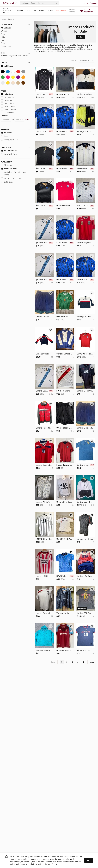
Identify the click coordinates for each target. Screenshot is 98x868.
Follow (80, 37)
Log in (86, 3)
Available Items (9, 169)
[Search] (42, 3)
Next (92, 662)
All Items (6, 133)
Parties (50, 11)
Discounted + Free (10, 140)
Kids (34, 11)
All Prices (7, 94)
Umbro (11, 19)
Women (20, 11)
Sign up (93, 3)
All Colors (7, 66)
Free (4, 136)
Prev (53, 662)
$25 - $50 (7, 100)
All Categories (7, 28)
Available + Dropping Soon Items (14, 173)
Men (28, 11)
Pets (3, 43)
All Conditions (9, 151)
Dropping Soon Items (12, 178)
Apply (28, 119)
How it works (72, 11)
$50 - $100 (8, 103)
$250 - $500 (8, 110)
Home (42, 11)
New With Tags (9, 154)
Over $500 (8, 113)
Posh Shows (62, 11)
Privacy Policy (51, 864)
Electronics (6, 46)
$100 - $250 (8, 106)
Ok (88, 860)
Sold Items (7, 182)
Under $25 (7, 97)
